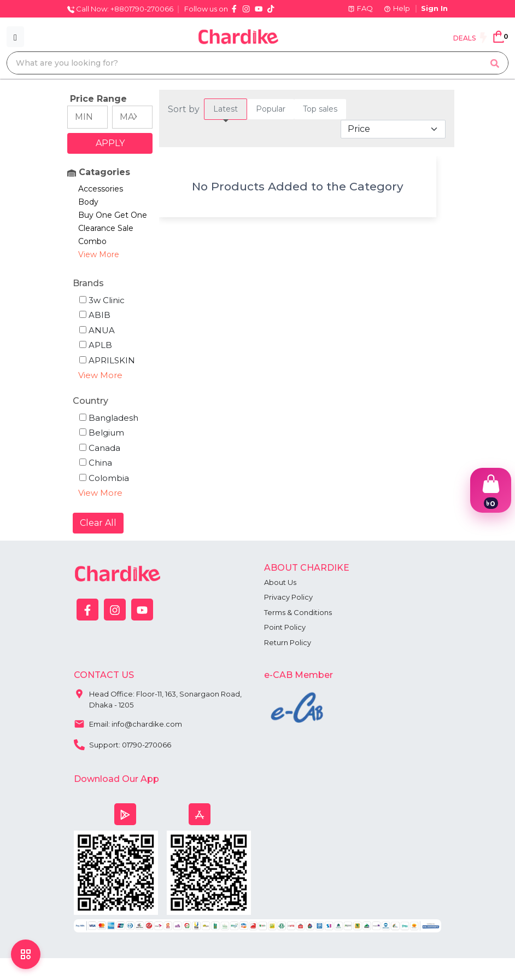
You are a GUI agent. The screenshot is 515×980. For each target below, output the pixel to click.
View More (99, 254)
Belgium (102, 433)
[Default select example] (393, 129)
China (96, 463)
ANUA (97, 330)
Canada (100, 448)
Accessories (101, 189)
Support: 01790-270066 (122, 744)
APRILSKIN (107, 360)
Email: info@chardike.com (128, 723)
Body (88, 202)
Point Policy (285, 627)
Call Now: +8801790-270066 (120, 9)
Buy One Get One (113, 215)
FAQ (360, 8)
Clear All (98, 523)
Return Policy (288, 642)
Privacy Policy (288, 597)
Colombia (104, 478)
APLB (96, 345)
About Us (280, 582)
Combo (92, 241)
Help (397, 8)
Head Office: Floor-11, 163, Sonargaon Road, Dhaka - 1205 (158, 697)
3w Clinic (102, 300)
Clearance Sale (106, 228)
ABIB (95, 315)
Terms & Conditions (298, 612)
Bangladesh (109, 418)
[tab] (226, 109)
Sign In (434, 8)
